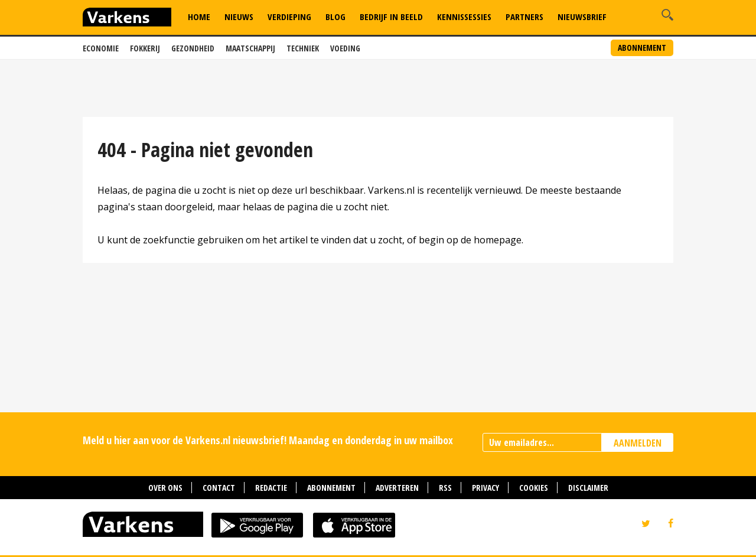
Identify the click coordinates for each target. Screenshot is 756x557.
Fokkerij (145, 48)
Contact (219, 488)
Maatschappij (250, 48)
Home (199, 17)
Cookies (534, 488)
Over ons (165, 488)
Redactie (271, 488)
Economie (101, 48)
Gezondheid (193, 48)
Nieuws (239, 17)
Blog (335, 17)
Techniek (303, 48)
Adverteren (397, 488)
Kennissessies (464, 17)
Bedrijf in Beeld (391, 17)
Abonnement (642, 48)
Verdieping (289, 17)
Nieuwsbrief (582, 17)
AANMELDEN (638, 443)
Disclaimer (588, 488)
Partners (524, 17)
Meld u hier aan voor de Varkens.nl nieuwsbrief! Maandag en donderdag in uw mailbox (268, 440)
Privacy (485, 488)
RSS (445, 488)
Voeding (345, 48)
